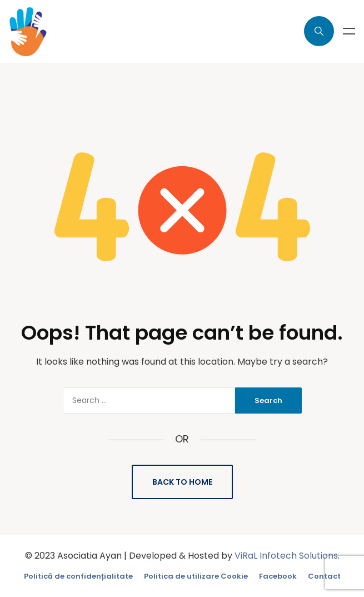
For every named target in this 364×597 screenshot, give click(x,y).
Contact (324, 576)
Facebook (278, 576)
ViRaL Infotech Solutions (286, 556)
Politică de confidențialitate (78, 576)
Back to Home (182, 482)
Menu (349, 31)
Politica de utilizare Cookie (196, 576)
